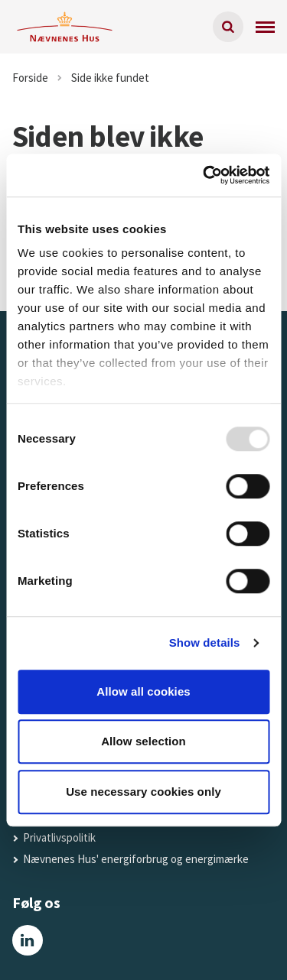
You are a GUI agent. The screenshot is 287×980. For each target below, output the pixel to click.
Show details (205, 643)
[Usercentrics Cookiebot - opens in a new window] (204, 175)
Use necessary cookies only (143, 792)
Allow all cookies (143, 691)
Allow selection (143, 741)
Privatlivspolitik (59, 837)
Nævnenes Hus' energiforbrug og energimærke (136, 859)
